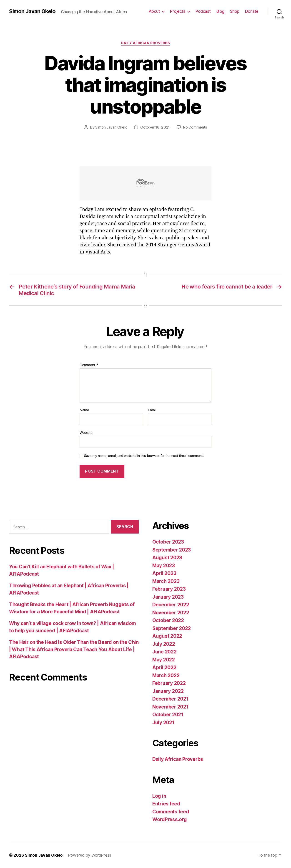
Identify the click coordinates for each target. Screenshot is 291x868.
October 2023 (168, 542)
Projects (178, 11)
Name (84, 410)
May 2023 (164, 566)
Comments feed (171, 812)
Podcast (203, 11)
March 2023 (166, 581)
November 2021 (171, 707)
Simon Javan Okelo (32, 11)
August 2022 (167, 636)
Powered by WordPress (90, 855)
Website (86, 433)
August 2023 (167, 558)
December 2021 (171, 699)
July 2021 (163, 722)
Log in (159, 796)
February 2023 (169, 589)
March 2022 (166, 675)
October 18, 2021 (155, 127)
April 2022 (164, 667)
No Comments (195, 127)
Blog (220, 11)
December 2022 (171, 605)
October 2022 (168, 620)
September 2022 (172, 628)
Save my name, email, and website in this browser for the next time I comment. (144, 456)
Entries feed (166, 804)
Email (152, 410)
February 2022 (169, 683)
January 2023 (168, 597)
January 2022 (168, 691)
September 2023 (172, 550)
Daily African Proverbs (145, 43)
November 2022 (171, 613)
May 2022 (164, 660)
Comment (89, 365)
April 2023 (164, 573)
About (154, 11)
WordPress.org (170, 819)
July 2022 (164, 644)
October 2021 (168, 715)
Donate (252, 11)
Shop (235, 11)
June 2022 (164, 652)
